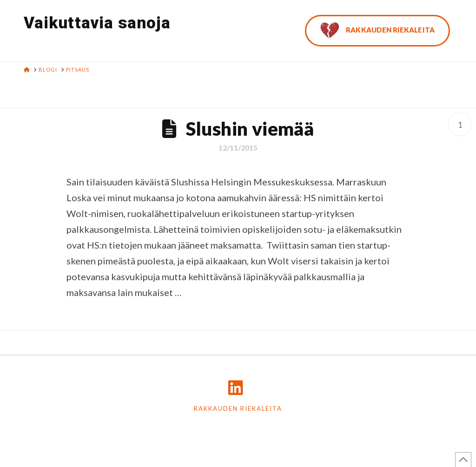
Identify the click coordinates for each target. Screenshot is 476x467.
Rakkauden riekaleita (238, 408)
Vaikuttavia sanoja (97, 23)
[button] (467, 9)
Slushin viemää (250, 129)
